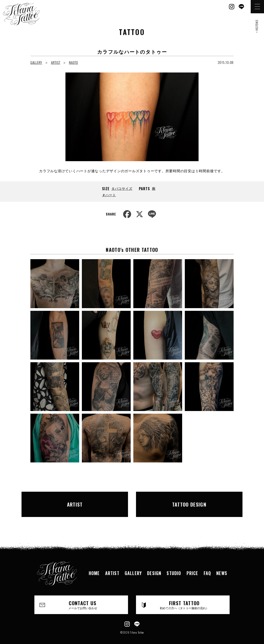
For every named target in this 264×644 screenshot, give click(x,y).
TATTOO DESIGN (186, 501)
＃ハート (109, 195)
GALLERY (36, 62)
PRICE (192, 566)
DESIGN (154, 566)
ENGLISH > (257, 26)
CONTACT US (83, 598)
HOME (94, 566)
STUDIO (174, 566)
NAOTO (74, 62)
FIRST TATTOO (184, 598)
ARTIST (56, 62)
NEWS (222, 566)
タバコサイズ (122, 188)
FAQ (207, 566)
